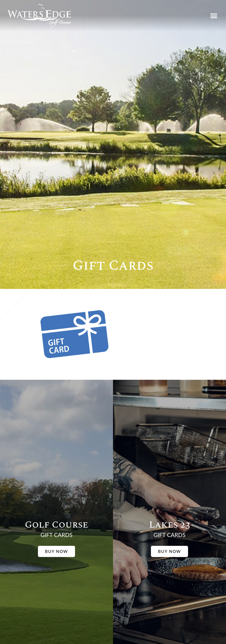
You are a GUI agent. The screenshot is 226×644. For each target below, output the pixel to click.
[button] (214, 16)
